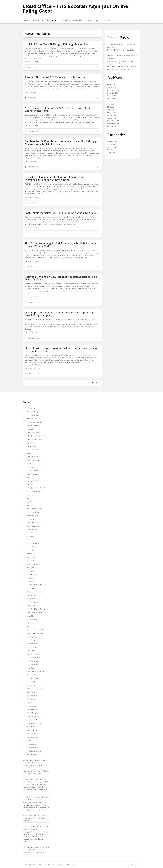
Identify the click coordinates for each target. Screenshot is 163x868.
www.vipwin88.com (33, 426)
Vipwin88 (30, 467)
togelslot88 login (33, 516)
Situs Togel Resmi (33, 602)
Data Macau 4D (32, 574)
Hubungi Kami (38, 20)
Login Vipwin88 (32, 734)
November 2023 (113, 93)
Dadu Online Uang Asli (31, 773)
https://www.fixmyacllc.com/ (37, 436)
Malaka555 (30, 453)
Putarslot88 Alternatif (34, 723)
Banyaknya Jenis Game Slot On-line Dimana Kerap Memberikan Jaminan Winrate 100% (55, 178)
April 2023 (111, 110)
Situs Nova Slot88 (33, 678)
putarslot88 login (33, 512)
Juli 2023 (110, 101)
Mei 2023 (111, 107)
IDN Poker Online (33, 595)
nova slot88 (31, 581)
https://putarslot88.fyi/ (35, 689)
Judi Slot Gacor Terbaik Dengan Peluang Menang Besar (58, 44)
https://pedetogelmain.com (36, 613)
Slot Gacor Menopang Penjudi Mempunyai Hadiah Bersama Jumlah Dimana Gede (60, 245)
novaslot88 (31, 429)
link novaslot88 (32, 720)
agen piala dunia (32, 737)
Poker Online (78, 20)
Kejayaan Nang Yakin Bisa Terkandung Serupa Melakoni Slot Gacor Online (61, 278)
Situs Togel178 (32, 640)
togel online (31, 606)
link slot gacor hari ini (34, 526)
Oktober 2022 (112, 126)
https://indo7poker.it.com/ (36, 671)
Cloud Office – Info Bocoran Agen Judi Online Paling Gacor (75, 8)
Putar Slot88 (31, 408)
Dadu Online (31, 557)
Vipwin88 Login (32, 713)
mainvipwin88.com (33, 481)
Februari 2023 (112, 115)
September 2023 (113, 98)
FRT (139, 865)
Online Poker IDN (33, 543)
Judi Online (106, 20)
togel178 (30, 498)
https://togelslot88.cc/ (35, 457)
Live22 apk (30, 588)
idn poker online (32, 647)
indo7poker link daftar (34, 509)
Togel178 (30, 464)
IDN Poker (30, 800)
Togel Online (64, 20)
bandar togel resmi (33, 495)
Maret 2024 (111, 85)
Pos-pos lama (94, 383)
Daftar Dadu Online (33, 564)
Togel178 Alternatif (34, 470)
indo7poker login (32, 529)
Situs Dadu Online (29, 784)
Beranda (26, 20)
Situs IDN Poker (32, 547)
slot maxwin (31, 599)
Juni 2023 (111, 104)
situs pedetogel (32, 744)
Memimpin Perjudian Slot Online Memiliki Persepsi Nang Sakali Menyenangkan (59, 314)
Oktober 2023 (112, 96)
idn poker (30, 540)
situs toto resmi (32, 644)
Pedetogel (43, 760)
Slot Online (51, 20)
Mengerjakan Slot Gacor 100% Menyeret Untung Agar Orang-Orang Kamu (58, 109)
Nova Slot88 (31, 675)
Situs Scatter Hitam (34, 657)
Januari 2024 (112, 87)
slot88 (29, 703)
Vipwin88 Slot (32, 419)
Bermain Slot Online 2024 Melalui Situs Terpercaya (56, 77)
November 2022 (113, 124)
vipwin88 (30, 477)
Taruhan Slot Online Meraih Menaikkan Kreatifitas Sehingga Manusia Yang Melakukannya (61, 143)
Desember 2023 (113, 90)
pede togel (30, 519)
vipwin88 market (32, 474)
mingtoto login (32, 706)
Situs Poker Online (33, 450)
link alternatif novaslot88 (35, 630)
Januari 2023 (112, 118)
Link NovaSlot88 (32, 696)
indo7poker (31, 651)
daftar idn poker (32, 533)
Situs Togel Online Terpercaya (37, 609)
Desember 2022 (113, 121)
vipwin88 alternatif (33, 460)
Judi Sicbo (30, 567)
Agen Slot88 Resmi (33, 654)
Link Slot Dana (32, 446)
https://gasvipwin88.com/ (36, 488)
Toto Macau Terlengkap (35, 422)
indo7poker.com (32, 522)
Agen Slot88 (31, 443)
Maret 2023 (111, 112)
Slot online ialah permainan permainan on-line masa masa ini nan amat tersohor (61, 349)
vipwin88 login (32, 709)
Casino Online (92, 20)
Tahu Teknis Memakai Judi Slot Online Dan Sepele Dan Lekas (61, 213)
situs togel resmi (32, 637)
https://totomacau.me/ (35, 633)
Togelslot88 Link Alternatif (36, 585)
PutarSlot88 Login (33, 412)
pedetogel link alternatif (35, 751)
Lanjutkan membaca (32, 62)
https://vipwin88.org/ (34, 439)
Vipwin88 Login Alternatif (36, 716)
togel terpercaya (32, 754)
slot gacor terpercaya (34, 592)
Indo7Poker (31, 536)
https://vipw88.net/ (34, 432)
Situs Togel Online (33, 491)
